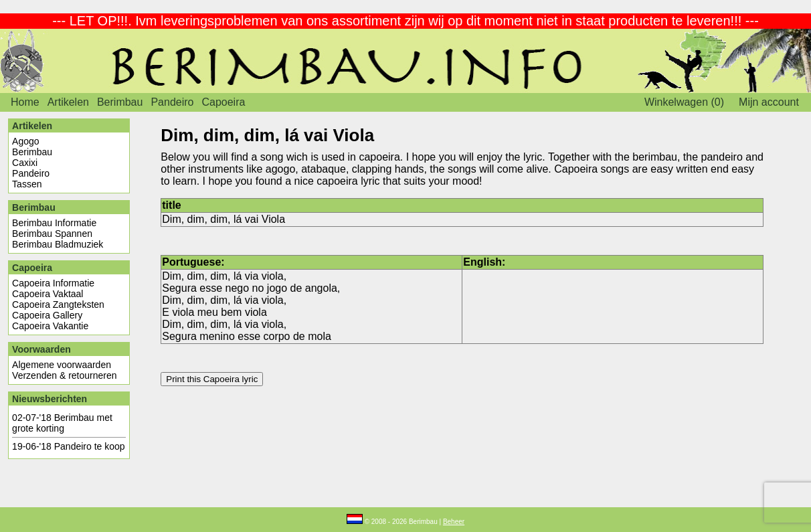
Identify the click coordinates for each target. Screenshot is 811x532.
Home (25, 102)
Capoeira (223, 102)
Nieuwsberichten (50, 399)
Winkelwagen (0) (684, 102)
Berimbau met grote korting (62, 423)
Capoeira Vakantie (50, 326)
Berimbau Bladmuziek (58, 244)
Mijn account (769, 102)
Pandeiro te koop (90, 446)
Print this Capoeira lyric (212, 379)
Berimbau (120, 102)
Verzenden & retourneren (64, 375)
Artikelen (68, 102)
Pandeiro (172, 102)
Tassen (27, 184)
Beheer (454, 522)
